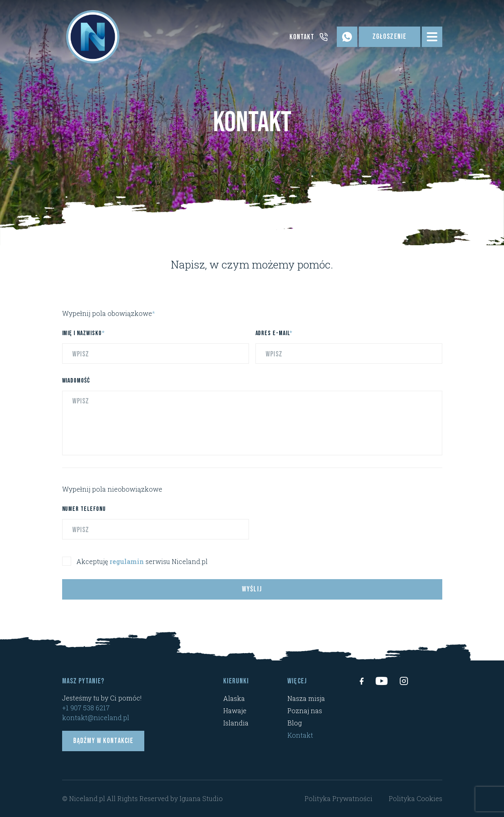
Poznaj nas (305, 711)
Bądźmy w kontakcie (103, 741)
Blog (295, 723)
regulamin (127, 566)
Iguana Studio (201, 798)
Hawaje (235, 711)
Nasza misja (306, 698)
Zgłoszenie (389, 37)
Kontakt (300, 735)
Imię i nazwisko (84, 338)
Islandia (236, 723)
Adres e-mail (274, 338)
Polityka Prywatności (338, 798)
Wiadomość (76, 385)
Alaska (234, 698)
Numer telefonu (84, 514)
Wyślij (252, 594)
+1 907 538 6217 (86, 708)
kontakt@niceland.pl (96, 717)
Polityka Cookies (416, 798)
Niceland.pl (87, 798)
